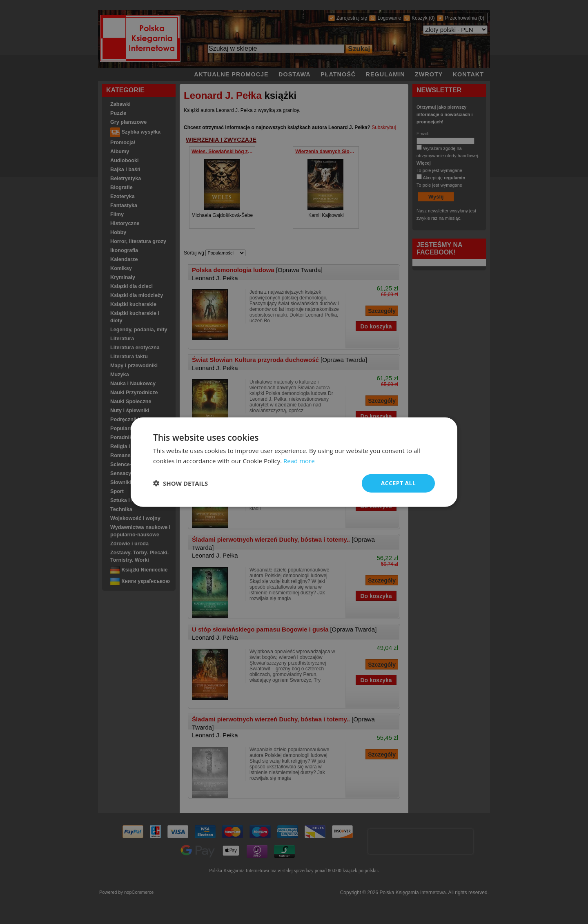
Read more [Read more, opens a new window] (299, 461)
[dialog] (294, 462)
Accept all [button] (398, 483)
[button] (180, 483)
